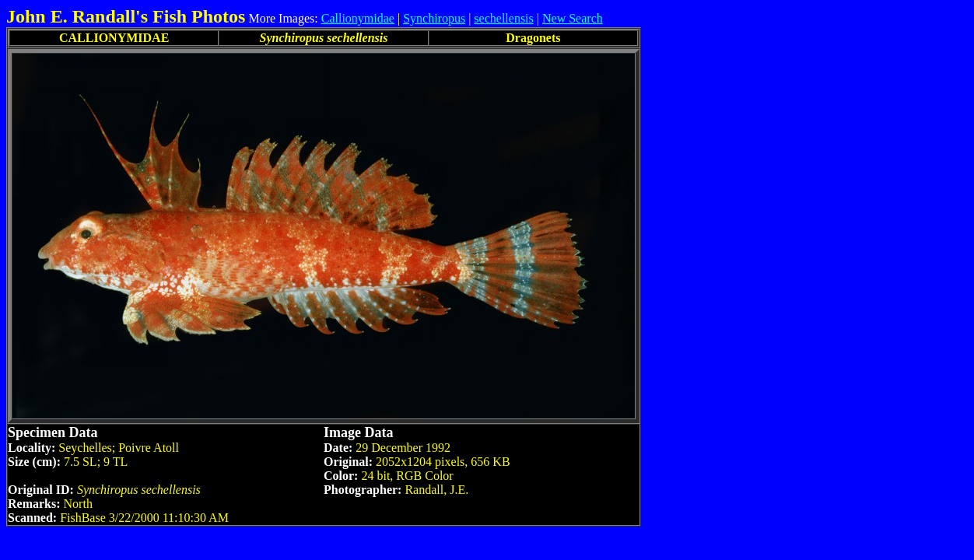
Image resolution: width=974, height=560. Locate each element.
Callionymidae (358, 18)
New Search (573, 18)
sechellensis (503, 18)
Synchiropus (434, 18)
